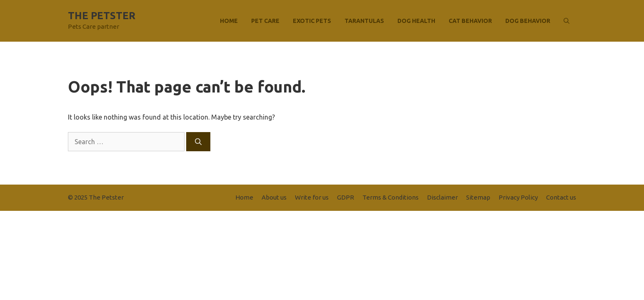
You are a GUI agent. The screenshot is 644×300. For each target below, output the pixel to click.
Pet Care (265, 21)
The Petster (102, 16)
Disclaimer (442, 197)
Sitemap (478, 197)
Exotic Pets (312, 21)
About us (274, 197)
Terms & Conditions (391, 197)
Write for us (312, 197)
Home (229, 21)
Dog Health (416, 21)
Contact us (561, 197)
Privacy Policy (518, 197)
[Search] (198, 142)
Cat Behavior (470, 21)
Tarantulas (364, 21)
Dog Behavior (528, 21)
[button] (567, 21)
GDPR (346, 197)
